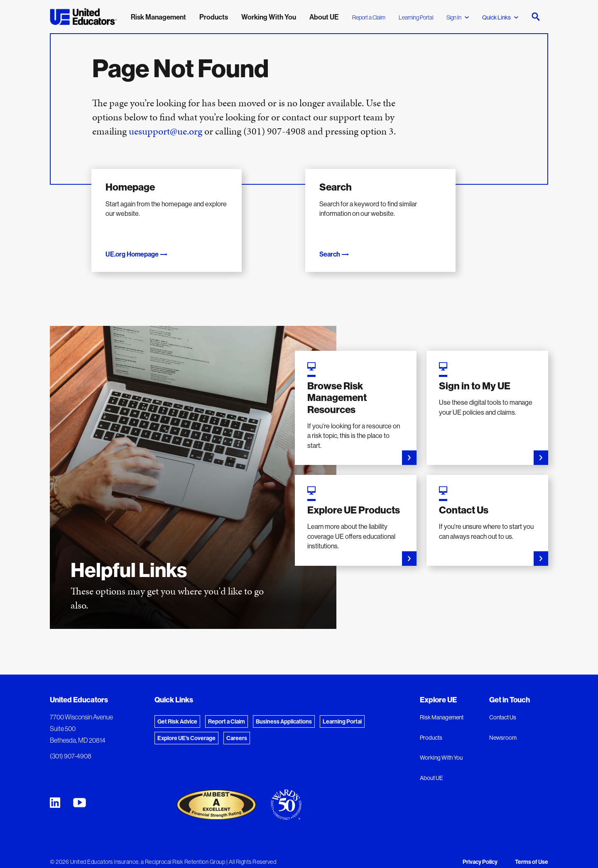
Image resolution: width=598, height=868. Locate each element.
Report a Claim (369, 17)
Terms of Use (532, 852)
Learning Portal (416, 17)
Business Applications (284, 712)
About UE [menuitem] (324, 17)
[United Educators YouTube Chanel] (80, 793)
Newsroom (503, 728)
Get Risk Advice (177, 712)
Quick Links (500, 17)
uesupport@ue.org (165, 131)
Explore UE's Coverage (186, 728)
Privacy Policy (480, 852)
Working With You (441, 748)
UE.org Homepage (139, 244)
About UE (431, 768)
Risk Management (442, 707)
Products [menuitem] (214, 17)
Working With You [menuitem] (269, 17)
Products (431, 728)
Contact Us (503, 707)
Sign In (458, 17)
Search (337, 244)
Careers (237, 728)
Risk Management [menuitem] (158, 17)
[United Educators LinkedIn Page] (55, 793)
